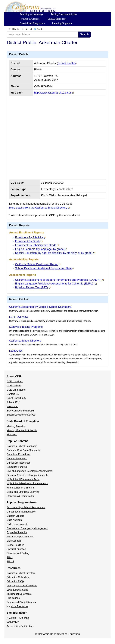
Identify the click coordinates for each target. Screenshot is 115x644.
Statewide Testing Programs (26, 327)
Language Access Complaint (22, 586)
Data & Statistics (57, 19)
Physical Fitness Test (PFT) (32, 287)
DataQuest (16, 351)
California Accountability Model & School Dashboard (40, 307)
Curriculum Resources (19, 463)
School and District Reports (21, 602)
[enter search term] (43, 35)
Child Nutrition (14, 520)
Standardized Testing (18, 553)
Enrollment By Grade (28, 241)
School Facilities (15, 545)
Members (12, 435)
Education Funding (17, 467)
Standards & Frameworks (20, 496)
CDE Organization (16, 390)
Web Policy (13, 622)
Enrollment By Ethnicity (29, 237)
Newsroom (12, 406)
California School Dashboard (22, 446)
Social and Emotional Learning (23, 492)
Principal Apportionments (20, 537)
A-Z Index (12, 618)
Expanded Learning (17, 532)
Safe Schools (14, 541)
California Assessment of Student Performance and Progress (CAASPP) (58, 280)
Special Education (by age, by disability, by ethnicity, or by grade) (54, 253)
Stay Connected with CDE (21, 411)
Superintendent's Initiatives (21, 415)
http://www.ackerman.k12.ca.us (53, 93)
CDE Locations (15, 382)
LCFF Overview (18, 317)
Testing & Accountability (64, 14)
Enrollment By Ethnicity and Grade (36, 245)
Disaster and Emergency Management (27, 528)
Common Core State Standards (23, 450)
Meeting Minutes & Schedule (22, 430)
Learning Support (62, 23)
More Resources (19, 606)
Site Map (24, 618)
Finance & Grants (30, 19)
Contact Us (13, 394)
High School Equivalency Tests (23, 479)
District (40, 29)
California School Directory (25, 341)
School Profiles (67, 63)
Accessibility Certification (20, 626)
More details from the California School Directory (38, 208)
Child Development (17, 524)
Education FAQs (15, 581)
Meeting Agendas (16, 426)
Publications (13, 598)
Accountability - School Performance (26, 507)
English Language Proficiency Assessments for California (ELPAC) (55, 284)
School (29, 29)
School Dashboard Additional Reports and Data (43, 268)
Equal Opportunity (16, 398)
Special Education (16, 549)
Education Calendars (18, 577)
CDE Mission (14, 386)
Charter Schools (15, 516)
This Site (16, 29)
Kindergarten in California (20, 488)
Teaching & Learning (32, 14)
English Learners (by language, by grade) (40, 249)
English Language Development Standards (29, 471)
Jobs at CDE (13, 402)
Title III (10, 562)
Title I (10, 557)
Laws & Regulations (17, 590)
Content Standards (17, 459)
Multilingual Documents (19, 594)
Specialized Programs (32, 23)
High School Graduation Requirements (27, 483)
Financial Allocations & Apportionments (27, 475)
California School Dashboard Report (37, 264)
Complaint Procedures (19, 454)
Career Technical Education (21, 512)
